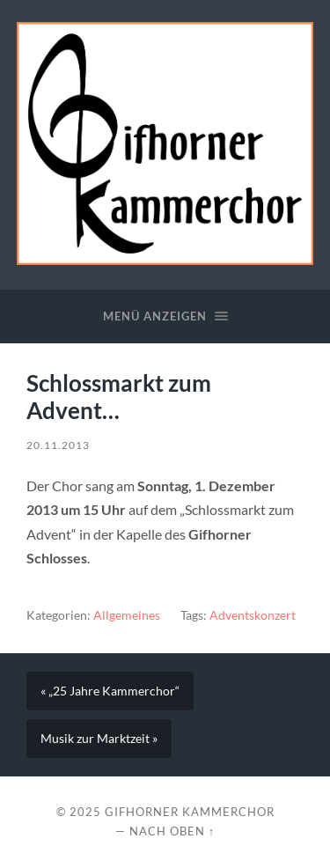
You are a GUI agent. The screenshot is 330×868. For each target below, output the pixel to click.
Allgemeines (127, 615)
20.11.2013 (58, 445)
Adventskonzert (253, 615)
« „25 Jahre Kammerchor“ (110, 691)
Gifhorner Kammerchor (190, 812)
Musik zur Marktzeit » (99, 739)
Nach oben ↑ (172, 831)
